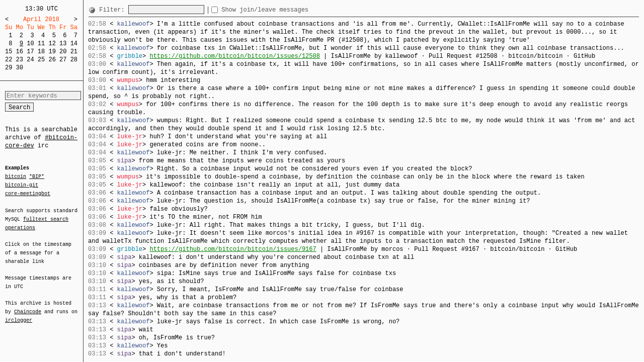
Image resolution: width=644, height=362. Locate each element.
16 (20, 52)
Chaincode (28, 306)
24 (30, 60)
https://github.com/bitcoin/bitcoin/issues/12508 (234, 56)
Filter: (114, 10)
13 (63, 43)
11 (41, 43)
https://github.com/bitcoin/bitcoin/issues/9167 (233, 249)
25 (41, 60)
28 (74, 60)
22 (9, 60)
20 (63, 52)
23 (20, 60)
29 (9, 68)
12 (52, 43)
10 (30, 43)
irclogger (19, 314)
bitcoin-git (22, 185)
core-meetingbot (28, 193)
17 (30, 52)
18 (41, 52)
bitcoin (16, 177)
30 (20, 68)
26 (52, 60)
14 (74, 43)
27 (63, 60)
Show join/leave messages (283, 10)
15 (9, 52)
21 (74, 52)
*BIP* (37, 177)
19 (52, 52)
